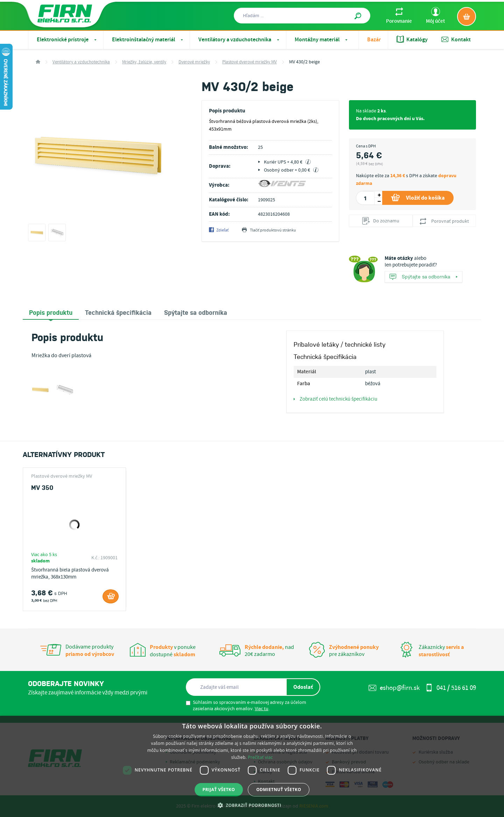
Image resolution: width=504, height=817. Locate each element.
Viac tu (262, 709)
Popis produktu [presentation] (51, 312)
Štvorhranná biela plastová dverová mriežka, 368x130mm (70, 574)
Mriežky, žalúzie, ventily (144, 62)
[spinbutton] (365, 198)
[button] (252, 805)
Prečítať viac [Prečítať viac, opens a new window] (260, 757)
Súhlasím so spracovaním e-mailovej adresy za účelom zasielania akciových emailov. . (246, 706)
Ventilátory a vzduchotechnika (240, 40)
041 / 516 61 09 (451, 688)
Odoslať (303, 687)
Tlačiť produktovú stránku (269, 230)
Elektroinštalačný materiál (148, 40)
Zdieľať (219, 230)
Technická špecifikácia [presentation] (118, 312)
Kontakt (456, 40)
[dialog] (252, 766)
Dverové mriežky (194, 62)
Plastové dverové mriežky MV (250, 62)
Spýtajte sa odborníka (423, 277)
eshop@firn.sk (394, 688)
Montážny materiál (322, 40)
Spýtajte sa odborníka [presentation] (196, 312)
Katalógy (412, 40)
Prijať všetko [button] (219, 790)
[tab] (51, 313)
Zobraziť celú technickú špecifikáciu (335, 399)
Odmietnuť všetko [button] (279, 790)
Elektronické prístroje (67, 40)
